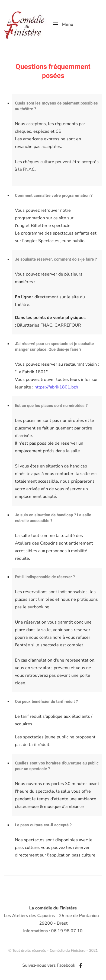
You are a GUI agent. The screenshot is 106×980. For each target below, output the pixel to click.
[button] (63, 24)
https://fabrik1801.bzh (56, 387)
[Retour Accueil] (24, 24)
